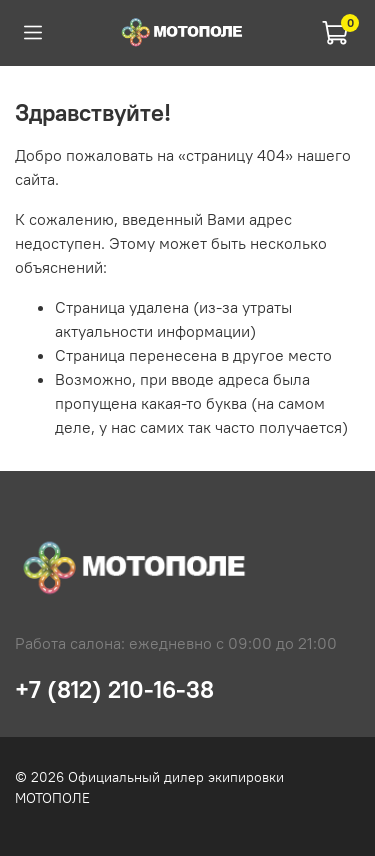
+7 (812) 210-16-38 (114, 689)
